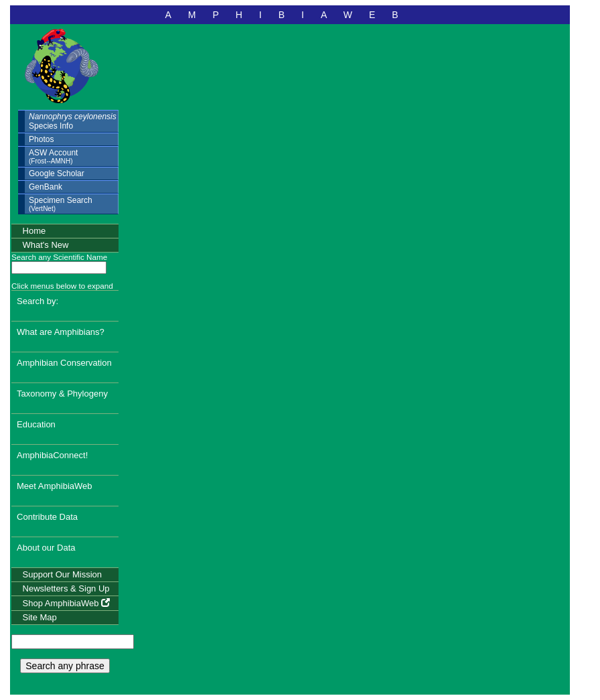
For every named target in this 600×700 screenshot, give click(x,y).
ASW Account (53, 156)
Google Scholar (57, 173)
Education (36, 424)
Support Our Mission (63, 574)
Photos (41, 139)
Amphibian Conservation (64, 363)
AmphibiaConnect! (52, 455)
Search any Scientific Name (59, 257)
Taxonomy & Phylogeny (62, 394)
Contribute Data (47, 517)
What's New (46, 245)
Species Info (73, 121)
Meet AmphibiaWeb (55, 486)
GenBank (46, 187)
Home (34, 231)
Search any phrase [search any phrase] (65, 666)
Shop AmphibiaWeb (67, 603)
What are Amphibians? (61, 332)
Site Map (40, 617)
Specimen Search (61, 204)
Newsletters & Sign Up (66, 588)
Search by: (37, 301)
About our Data (46, 548)
